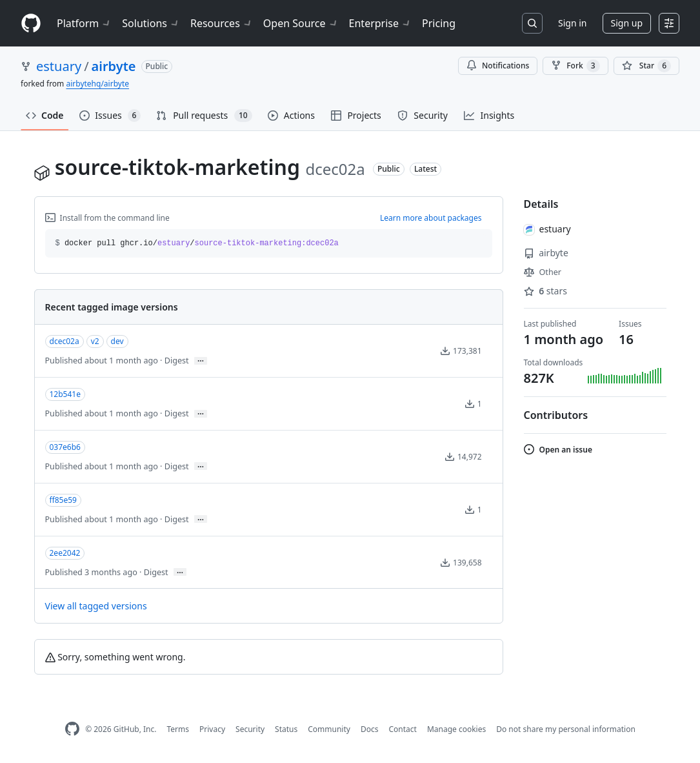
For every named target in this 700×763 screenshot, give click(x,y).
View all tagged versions (96, 606)
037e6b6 (65, 447)
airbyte (114, 66)
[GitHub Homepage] (72, 729)
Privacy (212, 729)
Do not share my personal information (566, 729)
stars (545, 291)
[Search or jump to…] (532, 23)
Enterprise (380, 23)
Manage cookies (456, 729)
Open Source (301, 23)
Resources (222, 23)
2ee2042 (65, 553)
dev (117, 341)
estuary (59, 66)
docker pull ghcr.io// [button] (197, 243)
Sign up (627, 23)
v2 (95, 341)
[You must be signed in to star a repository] (646, 66)
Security (250, 729)
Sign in (572, 23)
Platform (84, 23)
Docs (370, 729)
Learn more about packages (431, 218)
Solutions (151, 23)
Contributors (556, 415)
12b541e (65, 394)
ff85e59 (63, 500)
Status (286, 729)
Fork (575, 66)
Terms (178, 729)
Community (329, 729)
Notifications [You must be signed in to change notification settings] (498, 66)
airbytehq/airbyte (97, 84)
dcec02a (65, 341)
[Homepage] (31, 24)
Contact (402, 729)
